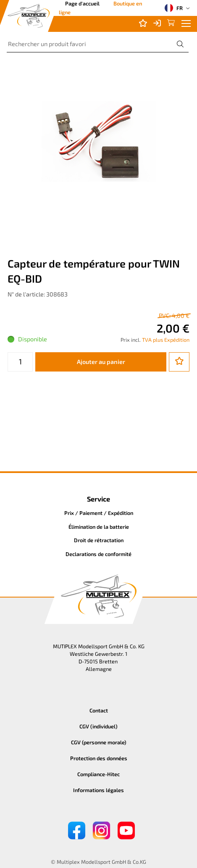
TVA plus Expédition (166, 340)
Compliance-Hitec (98, 774)
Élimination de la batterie (99, 527)
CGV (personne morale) (99, 742)
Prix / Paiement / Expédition (99, 513)
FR (174, 8)
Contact (99, 710)
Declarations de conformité (98, 554)
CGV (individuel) (98, 726)
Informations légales (98, 790)
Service (98, 499)
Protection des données (99, 758)
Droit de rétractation (99, 540)
